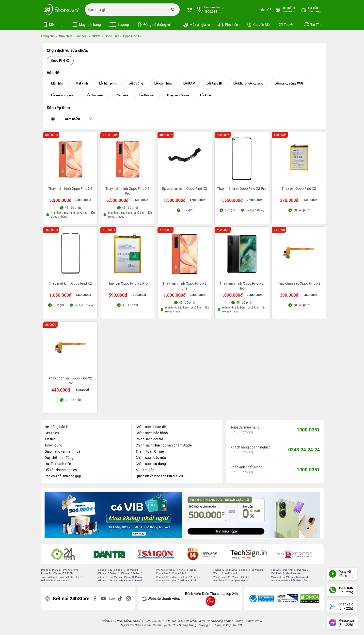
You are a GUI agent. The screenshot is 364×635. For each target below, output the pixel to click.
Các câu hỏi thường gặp (63, 476)
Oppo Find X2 (60, 60)
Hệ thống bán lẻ (56, 427)
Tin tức (50, 439)
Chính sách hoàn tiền (152, 427)
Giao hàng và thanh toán (63, 451)
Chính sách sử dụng (151, 464)
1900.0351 (308, 430)
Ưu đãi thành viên (58, 464)
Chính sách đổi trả (149, 439)
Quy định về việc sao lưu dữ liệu (159, 476)
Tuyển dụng (53, 445)
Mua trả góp (145, 470)
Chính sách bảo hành (152, 433)
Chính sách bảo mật (151, 458)
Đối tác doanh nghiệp (61, 470)
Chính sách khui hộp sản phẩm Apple (164, 445)
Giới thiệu (52, 433)
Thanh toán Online (150, 451)
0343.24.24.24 (304, 450)
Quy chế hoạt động (59, 458)
